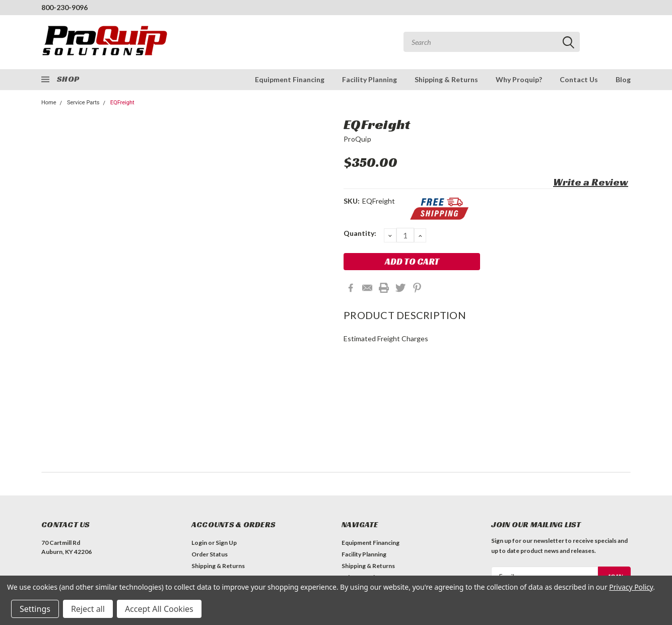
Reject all (88, 609)
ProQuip (357, 139)
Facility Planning (369, 79)
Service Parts (83, 103)
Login (199, 543)
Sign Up (226, 543)
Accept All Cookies (159, 609)
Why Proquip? (519, 79)
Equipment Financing (290, 79)
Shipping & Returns (446, 79)
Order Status (210, 554)
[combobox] (492, 42)
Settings (35, 609)
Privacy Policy (631, 587)
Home (49, 103)
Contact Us (579, 79)
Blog (623, 79)
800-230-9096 (64, 7)
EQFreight (122, 103)
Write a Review (591, 182)
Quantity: (360, 233)
